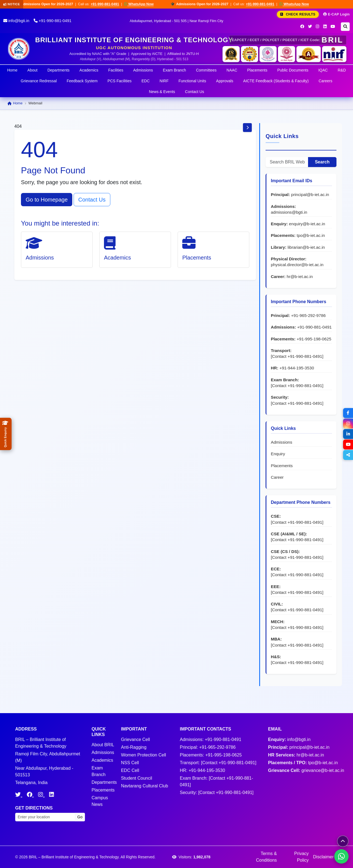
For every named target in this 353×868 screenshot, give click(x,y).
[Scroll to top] (343, 841)
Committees (206, 70)
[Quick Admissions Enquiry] (6, 434)
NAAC (232, 70)
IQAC (323, 70)
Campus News (100, 801)
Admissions (143, 70)
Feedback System (82, 81)
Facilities (116, 70)
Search (322, 162)
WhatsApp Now (143, 4)
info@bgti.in (16, 21)
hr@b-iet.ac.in (300, 276)
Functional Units (192, 81)
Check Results (298, 14)
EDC (146, 81)
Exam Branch (175, 70)
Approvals (225, 81)
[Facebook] (302, 27)
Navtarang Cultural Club (145, 786)
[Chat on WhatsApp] (341, 856)
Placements (257, 70)
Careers (325, 81)
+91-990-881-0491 (109, 4)
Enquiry (278, 454)
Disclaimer (323, 857)
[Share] (348, 455)
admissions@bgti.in (289, 212)
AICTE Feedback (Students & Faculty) (276, 81)
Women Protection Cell (144, 755)
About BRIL (103, 745)
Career (277, 477)
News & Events (162, 92)
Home (12, 70)
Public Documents (293, 70)
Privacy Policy (301, 857)
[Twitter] (310, 27)
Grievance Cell (136, 739)
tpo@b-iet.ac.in (311, 235)
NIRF (164, 81)
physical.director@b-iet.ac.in (297, 265)
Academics (89, 70)
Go (80, 817)
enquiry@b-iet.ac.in (307, 224)
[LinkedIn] (325, 27)
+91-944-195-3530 (297, 368)
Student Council (137, 778)
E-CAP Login (336, 14)
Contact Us (195, 92)
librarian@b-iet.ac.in (306, 247)
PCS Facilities (120, 81)
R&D (342, 70)
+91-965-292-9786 (308, 315)
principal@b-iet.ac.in (310, 194)
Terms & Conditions (266, 857)
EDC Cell (130, 770)
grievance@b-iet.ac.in (323, 770)
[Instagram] (318, 27)
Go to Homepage (47, 200)
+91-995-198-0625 (314, 339)
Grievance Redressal (39, 81)
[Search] (345, 27)
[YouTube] (333, 27)
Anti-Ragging (134, 747)
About (32, 70)
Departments (58, 70)
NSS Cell (130, 763)
